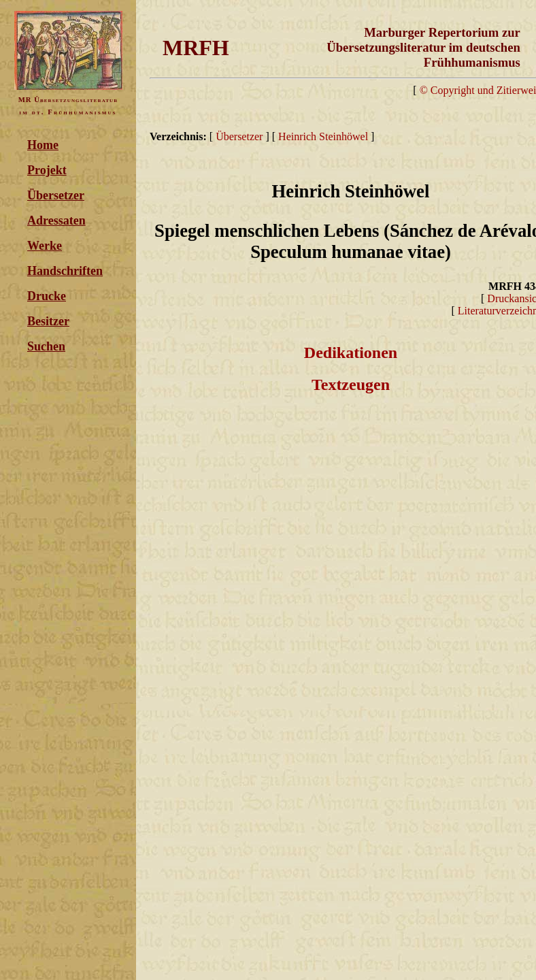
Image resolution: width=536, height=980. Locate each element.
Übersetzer (56, 195)
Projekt (47, 170)
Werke (45, 246)
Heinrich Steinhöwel (323, 136)
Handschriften (65, 271)
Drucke (47, 296)
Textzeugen (351, 385)
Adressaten (56, 220)
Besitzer (48, 321)
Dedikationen (351, 353)
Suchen (46, 346)
